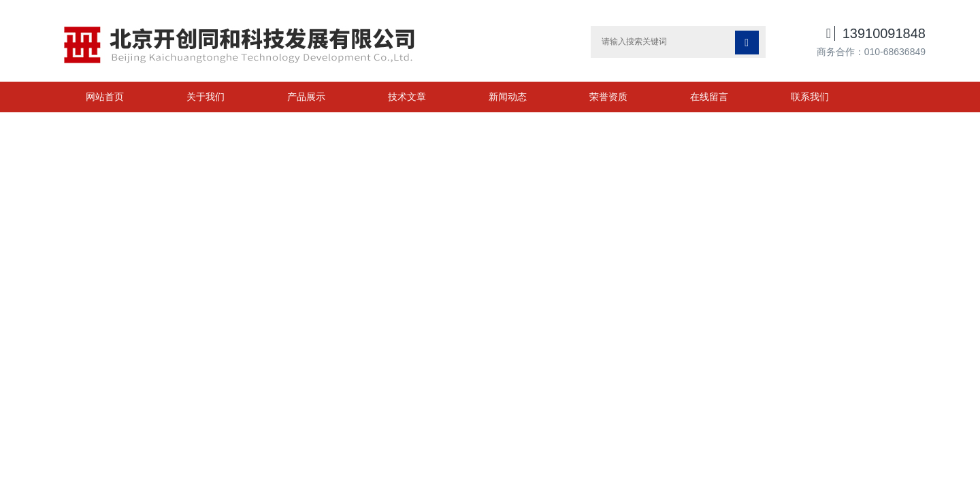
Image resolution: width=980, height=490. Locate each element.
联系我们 (810, 97)
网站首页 (105, 97)
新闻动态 (508, 97)
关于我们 (206, 97)
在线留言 (709, 97)
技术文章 (407, 97)
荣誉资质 (608, 97)
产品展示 (306, 97)
